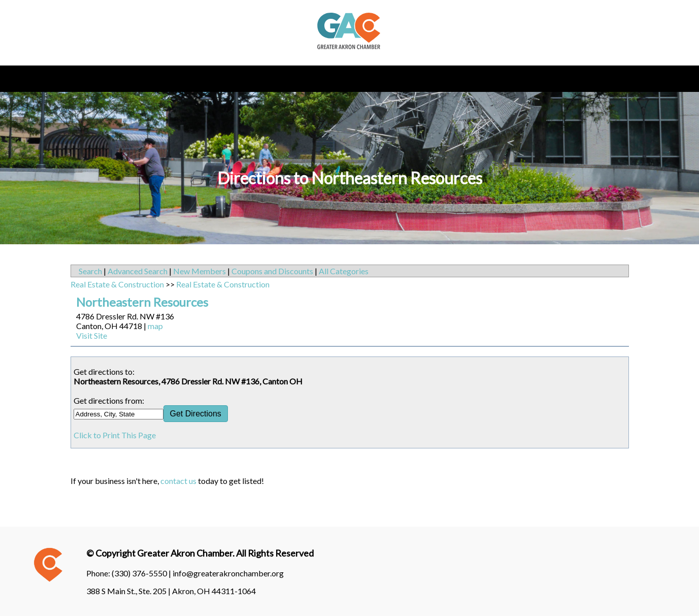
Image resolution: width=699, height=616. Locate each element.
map (155, 326)
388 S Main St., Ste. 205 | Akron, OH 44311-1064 (171, 591)
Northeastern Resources (142, 302)
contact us (178, 481)
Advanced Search (138, 271)
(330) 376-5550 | (142, 573)
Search (90, 271)
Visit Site (92, 335)
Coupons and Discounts (272, 271)
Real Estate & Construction (117, 284)
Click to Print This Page (115, 435)
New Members (199, 271)
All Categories (344, 271)
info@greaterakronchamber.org (228, 573)
